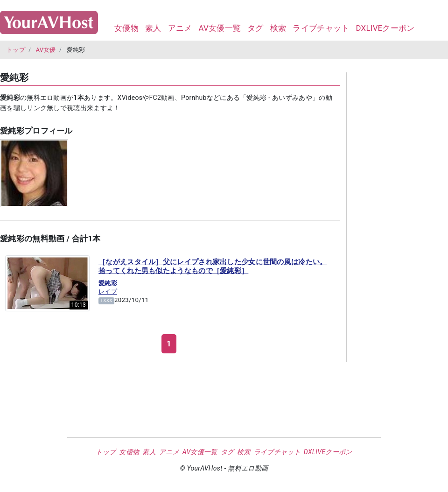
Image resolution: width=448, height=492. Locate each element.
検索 (278, 28)
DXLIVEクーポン (385, 28)
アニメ (180, 28)
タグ (255, 28)
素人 (153, 28)
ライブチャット (321, 28)
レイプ (108, 292)
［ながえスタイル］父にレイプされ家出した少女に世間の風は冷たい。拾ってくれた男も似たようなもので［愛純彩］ (213, 267)
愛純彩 (108, 283)
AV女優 (46, 50)
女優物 (126, 28)
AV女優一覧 (220, 28)
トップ (16, 50)
